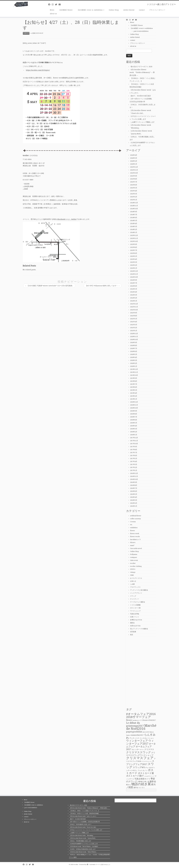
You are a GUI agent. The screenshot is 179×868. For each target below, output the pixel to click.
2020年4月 (134, 357)
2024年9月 (134, 212)
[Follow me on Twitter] (57, 5)
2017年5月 (134, 458)
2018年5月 (134, 423)
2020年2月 (134, 363)
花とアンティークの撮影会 (139, 629)
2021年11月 (134, 307)
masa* (132, 545)
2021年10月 (134, 310)
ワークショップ (135, 611)
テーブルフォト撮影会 (138, 602)
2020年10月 (134, 340)
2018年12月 (134, 402)
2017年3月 (134, 464)
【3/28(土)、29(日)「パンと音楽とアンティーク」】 (85, 811)
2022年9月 (134, 280)
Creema (133, 522)
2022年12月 (134, 271)
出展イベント (135, 617)
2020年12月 (134, 334)
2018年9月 (134, 411)
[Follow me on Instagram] (53, 5)
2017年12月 (134, 438)
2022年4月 (134, 292)
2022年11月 (134, 274)
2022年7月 (134, 283)
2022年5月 (134, 289)
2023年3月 (134, 262)
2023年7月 (134, 250)
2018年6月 (134, 420)
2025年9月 (134, 176)
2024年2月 (134, 229)
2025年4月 (134, 191)
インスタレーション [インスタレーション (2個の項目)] (147, 738)
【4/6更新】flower (66, 10)
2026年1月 (134, 164)
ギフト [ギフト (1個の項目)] (142, 750)
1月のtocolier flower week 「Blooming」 (82, 835)
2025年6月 (134, 185)
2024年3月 (134, 226)
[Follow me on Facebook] (50, 5)
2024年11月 (134, 206)
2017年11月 (134, 441)
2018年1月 (134, 435)
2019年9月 (134, 378)
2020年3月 (134, 360)
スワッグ (133, 596)
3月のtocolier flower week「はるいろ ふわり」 (84, 816)
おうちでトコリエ (136, 578)
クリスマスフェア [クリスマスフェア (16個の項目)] (140, 758)
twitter (74, 219)
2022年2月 (134, 298)
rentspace (134, 557)
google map (29, 186)
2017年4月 (134, 461)
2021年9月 (134, 313)
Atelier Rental (129, 10)
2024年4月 (134, 223)
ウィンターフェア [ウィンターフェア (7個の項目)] (137, 741)
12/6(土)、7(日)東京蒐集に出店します (81, 841)
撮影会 (132, 623)
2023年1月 (134, 268)
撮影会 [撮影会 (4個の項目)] (153, 781)
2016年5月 (134, 494)
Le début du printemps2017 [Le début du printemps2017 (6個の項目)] (135, 724)
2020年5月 (134, 354)
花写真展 (133, 632)
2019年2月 (134, 396)
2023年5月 (134, 256)
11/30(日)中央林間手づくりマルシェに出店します (84, 844)
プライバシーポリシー (157, 10)
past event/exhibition (141, 31)
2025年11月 (134, 170)
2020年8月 (134, 345)
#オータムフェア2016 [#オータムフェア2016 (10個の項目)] (141, 714)
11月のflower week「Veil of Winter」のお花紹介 (84, 846)
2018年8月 (134, 414)
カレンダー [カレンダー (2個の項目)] (136, 749)
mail (26, 189)
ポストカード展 (135, 608)
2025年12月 (134, 167)
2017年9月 (134, 447)
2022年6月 (134, 286)
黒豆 (132, 635)
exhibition (134, 528)
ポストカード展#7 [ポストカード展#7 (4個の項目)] (135, 776)
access (27, 184)
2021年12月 (134, 304)
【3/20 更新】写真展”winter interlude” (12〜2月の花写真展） (49, 286)
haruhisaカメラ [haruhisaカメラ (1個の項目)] (137, 720)
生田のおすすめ (135, 626)
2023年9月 (134, 244)
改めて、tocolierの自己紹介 (141, 96)
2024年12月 (134, 203)
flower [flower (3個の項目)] (129, 720)
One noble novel (136, 548)
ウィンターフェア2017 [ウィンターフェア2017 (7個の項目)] (140, 742)
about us (53, 14)
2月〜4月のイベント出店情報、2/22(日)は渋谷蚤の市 (85, 822)
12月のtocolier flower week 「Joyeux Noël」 (83, 838)
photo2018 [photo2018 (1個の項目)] (146, 732)
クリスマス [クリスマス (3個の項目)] (149, 749)
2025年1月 (134, 200)
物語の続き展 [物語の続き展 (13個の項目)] (141, 784)
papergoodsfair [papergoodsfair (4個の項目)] (134, 732)
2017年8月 (134, 450)
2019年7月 (134, 384)
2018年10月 (134, 408)
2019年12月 (134, 369)
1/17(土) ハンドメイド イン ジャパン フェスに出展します (86, 830)
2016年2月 (134, 503)
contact (142, 10)
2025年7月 (134, 182)
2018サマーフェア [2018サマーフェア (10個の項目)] (139, 717)
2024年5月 (134, 221)
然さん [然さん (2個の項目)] (129, 785)
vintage (133, 572)
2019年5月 (134, 390)
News (52, 10)
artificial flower (136, 516)
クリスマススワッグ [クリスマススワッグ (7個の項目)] (138, 752)
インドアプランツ (136, 593)
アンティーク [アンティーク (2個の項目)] (134, 738)
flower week (135, 534)
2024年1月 (134, 232)
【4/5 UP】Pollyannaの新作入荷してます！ (103, 286)
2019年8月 (134, 381)
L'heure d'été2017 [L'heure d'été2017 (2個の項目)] (149, 720)
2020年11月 (134, 337)
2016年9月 (134, 482)
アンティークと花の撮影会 (139, 590)
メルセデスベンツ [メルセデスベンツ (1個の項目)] (149, 776)
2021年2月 (134, 328)
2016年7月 (134, 488)
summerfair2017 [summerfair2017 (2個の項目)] (137, 735)
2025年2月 (134, 197)
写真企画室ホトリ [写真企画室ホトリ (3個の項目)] (142, 779)
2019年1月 (134, 399)
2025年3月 (134, 194)
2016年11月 (134, 476)
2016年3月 (134, 500)
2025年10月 (134, 173)
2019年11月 (134, 372)
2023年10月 (134, 241)
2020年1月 (134, 366)
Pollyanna (134, 554)
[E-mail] (60, 5)
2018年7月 (134, 417)
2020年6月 (134, 351)
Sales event (134, 560)
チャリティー (135, 599)
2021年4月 (134, 322)
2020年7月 (134, 348)
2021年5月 (134, 319)
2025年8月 (134, 179)
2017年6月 (134, 456)
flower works (135, 537)
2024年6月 (134, 218)
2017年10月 (134, 444)
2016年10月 (134, 479)
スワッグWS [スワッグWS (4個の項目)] (139, 767)
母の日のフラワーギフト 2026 (141, 67)
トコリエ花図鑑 (135, 605)
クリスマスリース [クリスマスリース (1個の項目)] (146, 761)
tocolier (133, 563)
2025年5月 (134, 188)
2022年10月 (134, 277)
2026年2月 (134, 161)
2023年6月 (134, 253)
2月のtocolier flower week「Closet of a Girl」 (83, 827)
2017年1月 (134, 470)
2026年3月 (134, 158)
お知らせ (26, 33)
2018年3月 (134, 429)
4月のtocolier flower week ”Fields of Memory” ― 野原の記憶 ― (142, 72)
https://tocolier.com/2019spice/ (38, 70)
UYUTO (133, 569)
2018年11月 (134, 405)
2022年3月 (134, 295)
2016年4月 (134, 497)
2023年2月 (134, 265)
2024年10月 (134, 209)
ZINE (132, 575)
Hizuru (133, 542)
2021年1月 (134, 331)
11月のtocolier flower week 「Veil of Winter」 (84, 852)
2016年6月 (134, 491)
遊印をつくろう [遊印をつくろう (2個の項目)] (139, 787)
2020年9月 (134, 342)
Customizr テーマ (95, 865)
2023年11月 (134, 238)
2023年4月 (134, 259)
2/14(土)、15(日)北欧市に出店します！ (81, 824)
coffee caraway (135, 519)
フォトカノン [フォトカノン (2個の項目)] (143, 770)
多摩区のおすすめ (136, 620)
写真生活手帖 (135, 614)
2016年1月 (134, 506)
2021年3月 (134, 325)
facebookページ (64, 219)
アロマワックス (135, 587)
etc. (131, 525)
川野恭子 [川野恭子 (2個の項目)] (141, 782)
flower (133, 531)
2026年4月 (134, 155)
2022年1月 (134, 301)
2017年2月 (134, 467)
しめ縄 (132, 584)
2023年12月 (134, 235)
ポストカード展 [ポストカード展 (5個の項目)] (146, 773)
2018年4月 (134, 426)
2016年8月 (134, 485)
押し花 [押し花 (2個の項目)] (147, 782)
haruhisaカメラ (135, 539)
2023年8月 (134, 247)
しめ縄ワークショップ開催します (143, 122)
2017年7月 (134, 453)
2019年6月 (134, 387)
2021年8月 (134, 316)
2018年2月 (134, 432)
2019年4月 (134, 393)
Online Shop (114, 10)
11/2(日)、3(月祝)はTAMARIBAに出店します (83, 849)
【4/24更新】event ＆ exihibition (91, 10)
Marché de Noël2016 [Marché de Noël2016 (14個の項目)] (141, 727)
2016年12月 (134, 473)
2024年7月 (134, 215)
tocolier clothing (136, 566)
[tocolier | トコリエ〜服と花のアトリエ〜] (21, 4)
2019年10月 (134, 375)
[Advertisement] (141, 672)
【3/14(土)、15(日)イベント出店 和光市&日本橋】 (85, 813)
